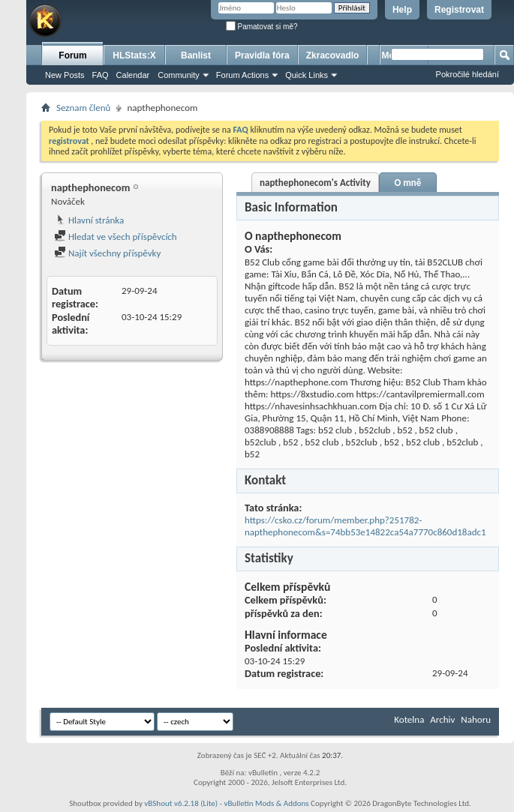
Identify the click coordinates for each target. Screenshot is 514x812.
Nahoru (476, 719)
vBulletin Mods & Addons (266, 803)
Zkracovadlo (333, 55)
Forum (72, 55)
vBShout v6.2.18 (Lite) (181, 803)
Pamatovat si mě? (262, 27)
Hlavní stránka (89, 220)
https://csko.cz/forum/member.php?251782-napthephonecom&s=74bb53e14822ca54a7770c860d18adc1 (365, 526)
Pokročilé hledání (467, 74)
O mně (407, 183)
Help (402, 10)
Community (179, 75)
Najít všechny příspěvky (107, 253)
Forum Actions (242, 75)
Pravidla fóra (262, 55)
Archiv (442, 719)
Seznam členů (83, 108)
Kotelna (409, 719)
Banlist (196, 55)
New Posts (65, 75)
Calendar (133, 75)
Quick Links (307, 75)
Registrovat (459, 10)
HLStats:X (134, 55)
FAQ (101, 75)
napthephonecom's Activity (315, 183)
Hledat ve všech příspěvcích (116, 237)
